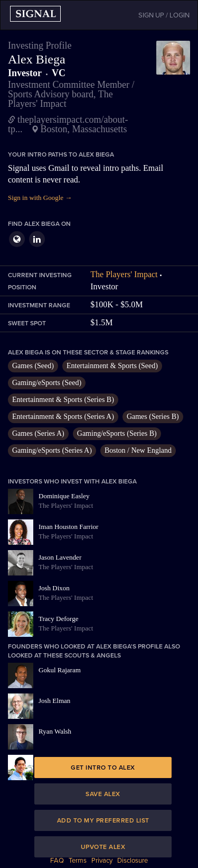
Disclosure (133, 861)
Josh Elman (54, 701)
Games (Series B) (153, 417)
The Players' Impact (124, 274)
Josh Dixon (54, 588)
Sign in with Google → (40, 198)
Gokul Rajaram (60, 670)
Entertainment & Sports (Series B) (63, 400)
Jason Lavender (60, 557)
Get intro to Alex (103, 768)
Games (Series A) (38, 433)
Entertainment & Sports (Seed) (112, 366)
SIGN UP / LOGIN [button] (164, 15)
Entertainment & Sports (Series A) (63, 417)
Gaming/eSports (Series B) (117, 433)
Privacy (102, 861)
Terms (78, 861)
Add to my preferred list (103, 820)
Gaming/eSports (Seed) (47, 383)
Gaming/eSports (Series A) (52, 450)
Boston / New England (138, 450)
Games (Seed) (33, 366)
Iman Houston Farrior (68, 527)
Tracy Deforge (58, 619)
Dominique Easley (64, 496)
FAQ (57, 861)
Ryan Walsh (55, 731)
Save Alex (103, 794)
